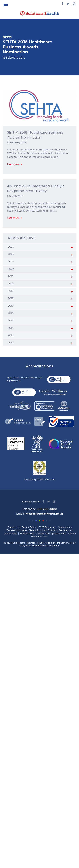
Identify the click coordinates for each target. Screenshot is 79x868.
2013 (11, 335)
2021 (11, 276)
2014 (11, 328)
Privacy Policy (29, 527)
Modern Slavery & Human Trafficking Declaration (46, 530)
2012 (11, 343)
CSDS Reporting (47, 527)
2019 (11, 291)
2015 (11, 321)
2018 (11, 299)
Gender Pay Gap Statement (51, 534)
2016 (11, 313)
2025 (11, 247)
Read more (14, 164)
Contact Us (13, 527)
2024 (11, 254)
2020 (11, 284)
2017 (11, 306)
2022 (11, 269)
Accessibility (11, 534)
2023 (11, 262)
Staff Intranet (27, 534)
